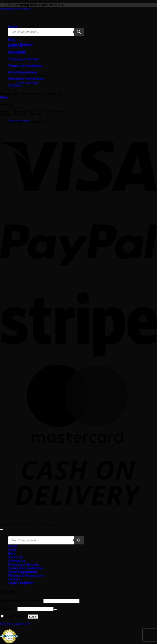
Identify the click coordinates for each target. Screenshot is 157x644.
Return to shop (27, 83)
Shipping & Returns (23, 565)
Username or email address (21, 601)
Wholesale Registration (26, 79)
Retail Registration (23, 72)
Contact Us (17, 53)
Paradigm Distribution (16, 9)
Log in (33, 617)
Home (13, 27)
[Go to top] (2, 529)
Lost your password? (15, 624)
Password (8, 609)
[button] (4, 97)
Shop (12, 550)
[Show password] (55, 610)
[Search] (79, 32)
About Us (15, 46)
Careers (14, 85)
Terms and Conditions (25, 568)
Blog (12, 40)
